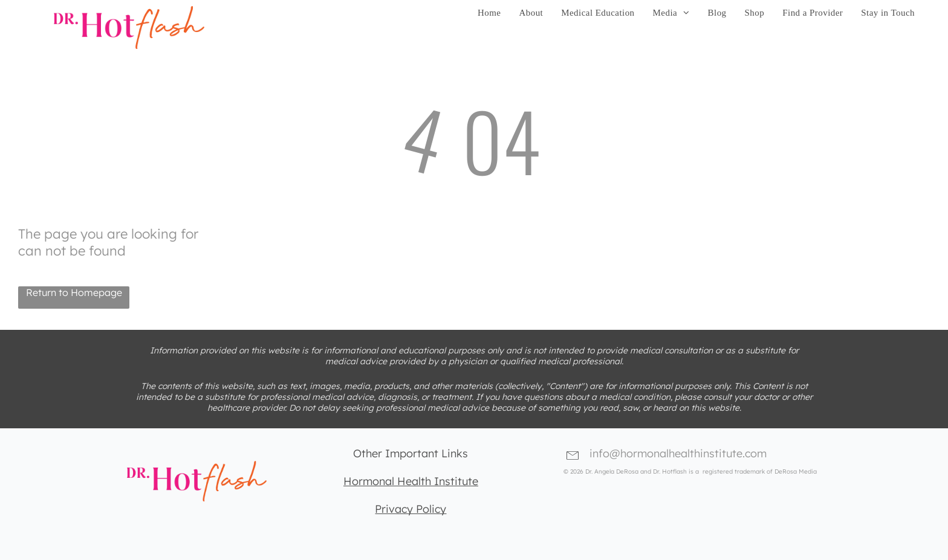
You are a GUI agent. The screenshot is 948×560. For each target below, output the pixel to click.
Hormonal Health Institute (411, 481)
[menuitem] (489, 13)
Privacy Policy (411, 509)
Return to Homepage (74, 292)
